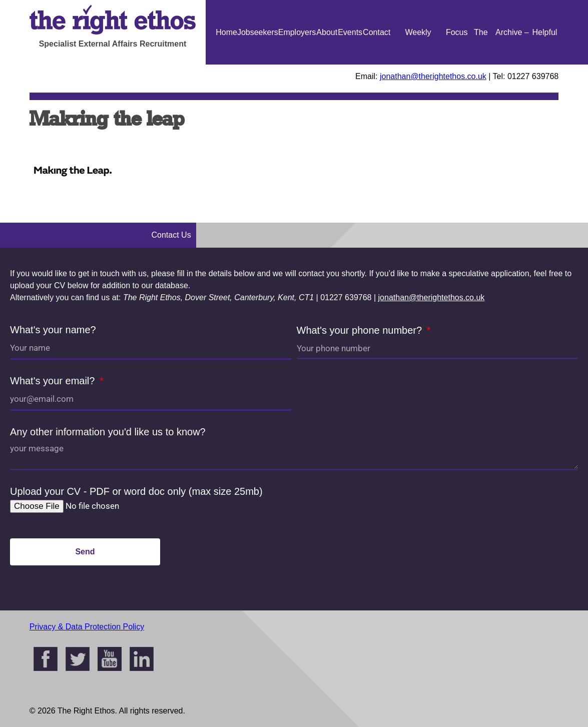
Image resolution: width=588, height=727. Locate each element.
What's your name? (53, 330)
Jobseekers (258, 32)
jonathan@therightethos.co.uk (433, 76)
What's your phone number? (361, 330)
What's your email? (54, 381)
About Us (327, 65)
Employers (297, 32)
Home (226, 32)
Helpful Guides (545, 65)
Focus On (457, 65)
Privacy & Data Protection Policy (87, 627)
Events (350, 32)
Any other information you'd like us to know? (108, 432)
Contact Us (377, 65)
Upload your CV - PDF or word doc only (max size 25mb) (136, 491)
